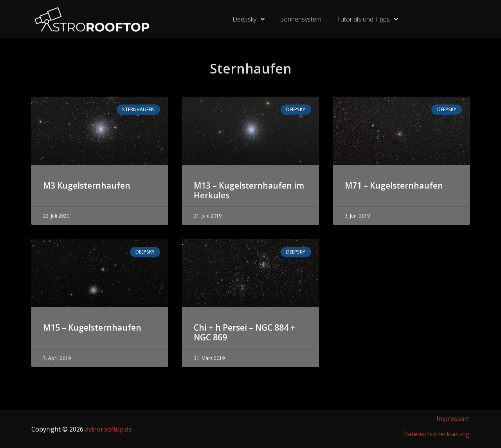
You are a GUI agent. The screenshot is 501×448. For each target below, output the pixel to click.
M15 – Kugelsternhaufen (92, 327)
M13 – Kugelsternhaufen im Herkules (249, 190)
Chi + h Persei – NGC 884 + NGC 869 (244, 332)
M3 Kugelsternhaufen (87, 185)
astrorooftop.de (108, 429)
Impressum (453, 419)
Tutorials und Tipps (368, 19)
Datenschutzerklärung (436, 434)
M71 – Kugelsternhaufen (394, 185)
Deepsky (249, 19)
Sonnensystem (301, 19)
